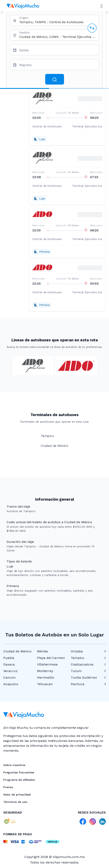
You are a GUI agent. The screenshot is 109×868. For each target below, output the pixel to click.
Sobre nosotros (14, 765)
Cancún (9, 677)
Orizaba (77, 651)
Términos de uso (15, 802)
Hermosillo (46, 677)
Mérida (42, 651)
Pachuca (78, 684)
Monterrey (45, 671)
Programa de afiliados (19, 780)
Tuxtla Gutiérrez (84, 677)
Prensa (8, 787)
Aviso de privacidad (17, 794)
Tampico (78, 658)
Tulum (76, 671)
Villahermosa (47, 664)
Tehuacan (45, 684)
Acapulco (11, 684)
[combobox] (57, 22)
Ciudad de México (17, 651)
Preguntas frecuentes (19, 772)
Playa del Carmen (51, 658)
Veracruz (10, 671)
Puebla (9, 658)
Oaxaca (9, 664)
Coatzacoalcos (82, 664)
